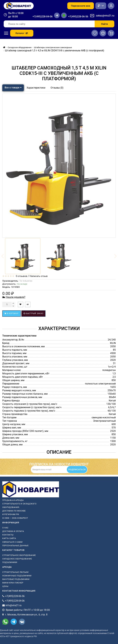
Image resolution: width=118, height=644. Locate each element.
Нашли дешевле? (16, 297)
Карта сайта (9, 538)
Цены (5, 586)
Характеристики (36, 88)
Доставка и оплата (13, 531)
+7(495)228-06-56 (78, 17)
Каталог (22, 33)
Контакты (8, 535)
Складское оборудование (17, 559)
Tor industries (26, 281)
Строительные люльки (15, 572)
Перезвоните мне (81, 6)
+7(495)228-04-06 (43, 17)
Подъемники (10, 562)
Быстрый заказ (33, 313)
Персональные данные (15, 546)
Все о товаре (13, 88)
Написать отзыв (39, 276)
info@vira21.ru (14, 605)
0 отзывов (21, 276)
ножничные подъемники (17, 576)
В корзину (12, 313)
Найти (104, 24)
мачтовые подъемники (16, 579)
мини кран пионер (13, 583)
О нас (5, 528)
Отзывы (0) (57, 88)
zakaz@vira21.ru (105, 16)
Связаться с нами (12, 542)
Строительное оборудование (19, 555)
